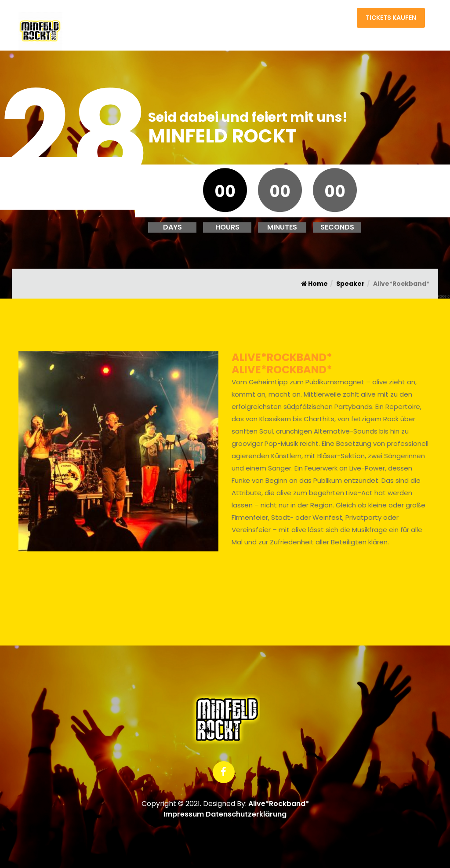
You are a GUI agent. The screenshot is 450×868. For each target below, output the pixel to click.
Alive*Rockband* (279, 804)
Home (303, 20)
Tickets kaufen (391, 18)
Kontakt (335, 20)
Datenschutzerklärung (246, 814)
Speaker (350, 284)
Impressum (184, 814)
